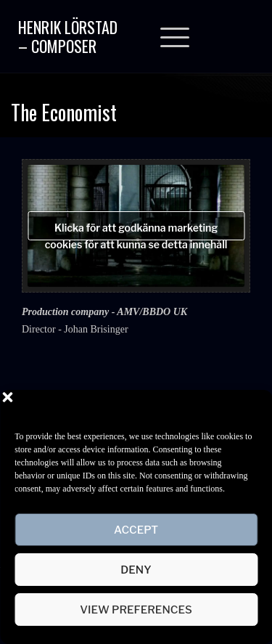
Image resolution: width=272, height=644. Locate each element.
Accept (136, 530)
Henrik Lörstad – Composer (68, 36)
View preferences (136, 610)
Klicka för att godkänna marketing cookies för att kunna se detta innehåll (136, 231)
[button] (250, 408)
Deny (136, 570)
